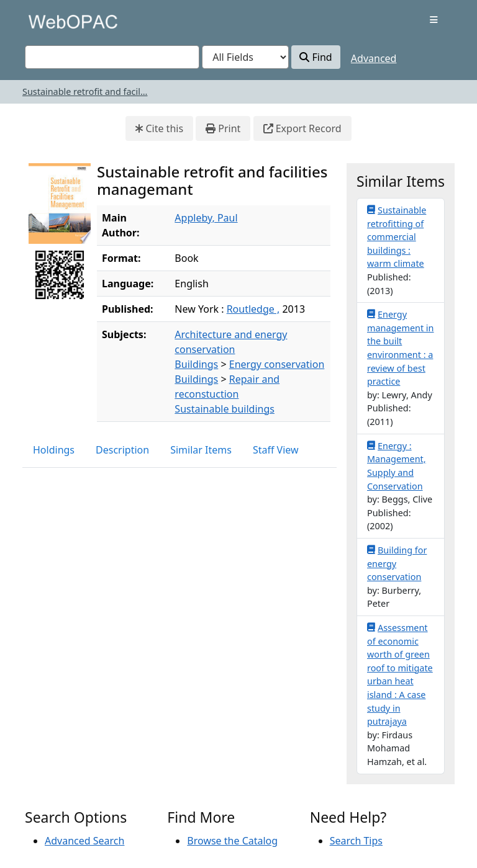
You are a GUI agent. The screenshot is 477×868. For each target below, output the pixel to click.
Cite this (159, 128)
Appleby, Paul (206, 218)
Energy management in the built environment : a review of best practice (400, 347)
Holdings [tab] (54, 450)
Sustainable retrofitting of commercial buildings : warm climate (397, 236)
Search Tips (356, 841)
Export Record (302, 128)
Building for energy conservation (397, 563)
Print (223, 128)
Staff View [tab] (276, 450)
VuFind (47, 21)
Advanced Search (84, 841)
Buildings (196, 364)
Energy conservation (277, 364)
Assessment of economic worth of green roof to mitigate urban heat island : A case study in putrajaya (400, 674)
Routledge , (253, 309)
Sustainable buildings (225, 409)
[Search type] (245, 57)
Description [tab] (122, 450)
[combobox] (112, 57)
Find (316, 57)
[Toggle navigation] (434, 20)
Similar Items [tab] (201, 450)
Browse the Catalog (232, 841)
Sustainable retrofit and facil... (85, 92)
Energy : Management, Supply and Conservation (397, 466)
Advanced (374, 58)
